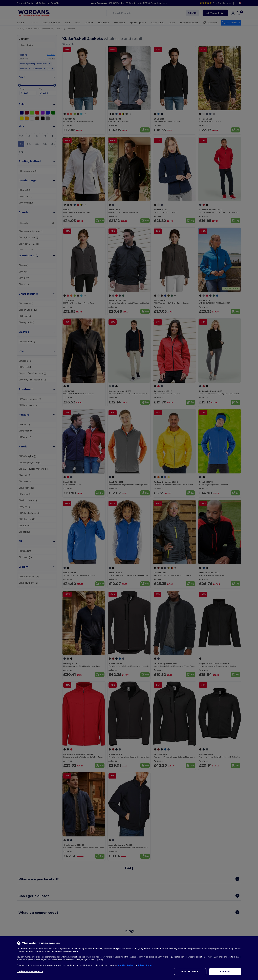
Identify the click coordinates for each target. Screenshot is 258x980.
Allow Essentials (190, 972)
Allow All (225, 972)
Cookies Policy (126, 965)
